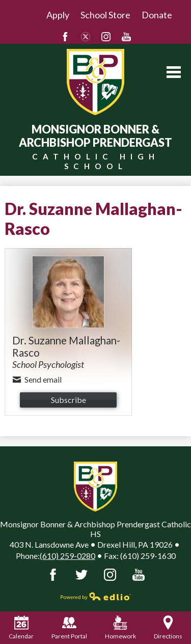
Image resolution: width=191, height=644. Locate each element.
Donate (157, 15)
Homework (120, 628)
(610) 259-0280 (67, 556)
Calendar (21, 628)
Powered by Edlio (96, 596)
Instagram (106, 37)
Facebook (65, 37)
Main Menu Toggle (174, 72)
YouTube (126, 37)
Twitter (86, 37)
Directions (168, 628)
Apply (58, 15)
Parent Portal (69, 628)
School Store (105, 15)
